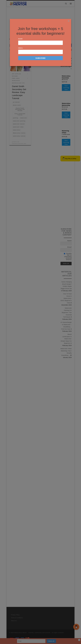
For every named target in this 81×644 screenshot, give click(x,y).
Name (20, 39)
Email (21, 48)
